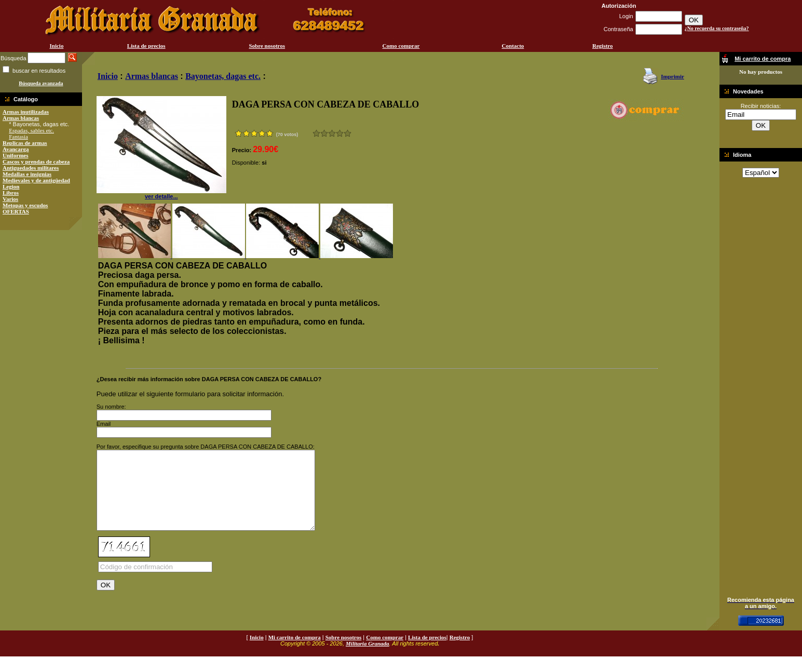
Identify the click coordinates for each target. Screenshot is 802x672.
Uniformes (16, 155)
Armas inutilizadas (26, 112)
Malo (324, 133)
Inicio (56, 46)
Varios (10, 199)
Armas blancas (21, 118)
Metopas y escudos (25, 205)
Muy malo (316, 133)
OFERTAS (16, 211)
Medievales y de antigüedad (36, 180)
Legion (11, 186)
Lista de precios (146, 46)
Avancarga (16, 149)
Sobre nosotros (267, 46)
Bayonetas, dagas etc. (223, 76)
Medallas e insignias (27, 174)
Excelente (348, 133)
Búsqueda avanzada (41, 83)
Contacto (513, 46)
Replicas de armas (25, 143)
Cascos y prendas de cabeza (36, 162)
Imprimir (672, 76)
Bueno (332, 133)
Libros (11, 193)
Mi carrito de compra (295, 653)
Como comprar (401, 46)
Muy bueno (340, 133)
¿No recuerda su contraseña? (717, 28)
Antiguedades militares (31, 168)
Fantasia (18, 137)
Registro (603, 46)
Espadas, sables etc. (31, 130)
